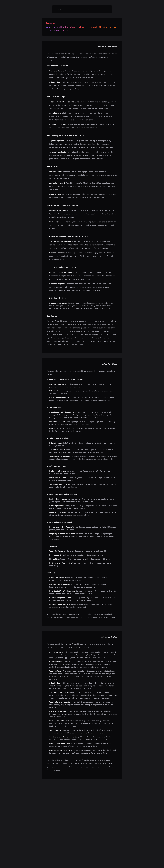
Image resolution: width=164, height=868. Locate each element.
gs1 (90, 9)
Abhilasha (112, 47)
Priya (115, 364)
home (59, 9)
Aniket (114, 637)
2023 (74, 9)
